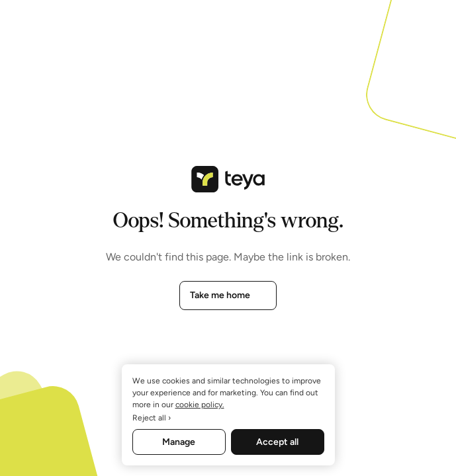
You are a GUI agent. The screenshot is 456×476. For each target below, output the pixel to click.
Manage (179, 442)
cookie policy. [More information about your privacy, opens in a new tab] (200, 405)
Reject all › (152, 418)
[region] (228, 415)
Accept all (277, 442)
